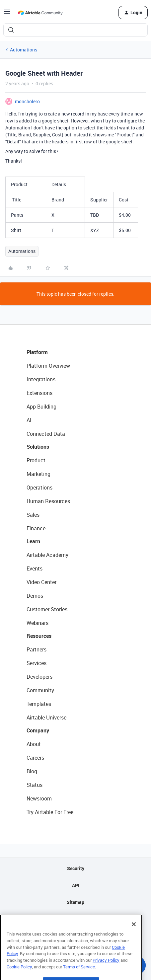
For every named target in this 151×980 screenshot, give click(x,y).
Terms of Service (79, 974)
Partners (37, 649)
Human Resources (48, 501)
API (76, 885)
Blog (32, 771)
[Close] (134, 932)
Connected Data (46, 434)
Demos (35, 596)
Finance (36, 528)
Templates (39, 704)
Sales (33, 515)
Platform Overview (48, 366)
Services (37, 663)
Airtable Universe (46, 717)
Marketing (38, 474)
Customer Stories (47, 609)
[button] (7, 14)
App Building (41, 407)
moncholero (27, 101)
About (34, 744)
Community (40, 690)
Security (76, 868)
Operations (39, 488)
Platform (37, 352)
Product (36, 460)
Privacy (75, 919)
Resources (39, 636)
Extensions (39, 393)
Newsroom (39, 798)
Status (35, 785)
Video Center (41, 582)
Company (38, 730)
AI (29, 420)
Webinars (38, 623)
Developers (39, 677)
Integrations (41, 379)
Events (35, 568)
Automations (24, 50)
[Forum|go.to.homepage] (40, 13)
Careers (35, 758)
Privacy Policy (106, 967)
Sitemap (75, 902)
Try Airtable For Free (50, 812)
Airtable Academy (47, 555)
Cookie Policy (19, 974)
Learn (33, 541)
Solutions (38, 447)
